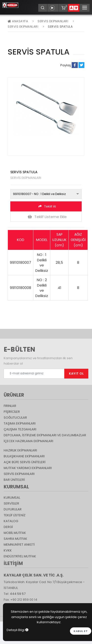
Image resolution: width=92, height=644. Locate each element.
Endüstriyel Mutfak (20, 556)
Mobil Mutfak (15, 533)
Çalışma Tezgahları (20, 429)
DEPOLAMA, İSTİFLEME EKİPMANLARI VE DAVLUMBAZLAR (45, 435)
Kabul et (81, 631)
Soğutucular (15, 418)
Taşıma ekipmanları (20, 423)
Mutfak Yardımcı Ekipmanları (28, 468)
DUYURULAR (13, 509)
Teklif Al (47, 206)
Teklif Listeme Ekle (47, 217)
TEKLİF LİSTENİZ (15, 515)
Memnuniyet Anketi (19, 545)
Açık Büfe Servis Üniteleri (25, 462)
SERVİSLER (11, 503)
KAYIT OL (76, 374)
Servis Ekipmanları (53, 21)
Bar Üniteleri (14, 480)
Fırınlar (10, 406)
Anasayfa (18, 21)
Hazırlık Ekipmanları (20, 450)
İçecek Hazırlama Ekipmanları (28, 441)
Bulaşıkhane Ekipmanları (24, 456)
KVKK (8, 550)
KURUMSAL (12, 498)
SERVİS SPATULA (60, 27)
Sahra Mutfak (15, 539)
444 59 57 (18, 594)
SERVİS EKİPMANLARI (23, 27)
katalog (11, 521)
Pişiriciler (12, 412)
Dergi (8, 527)
